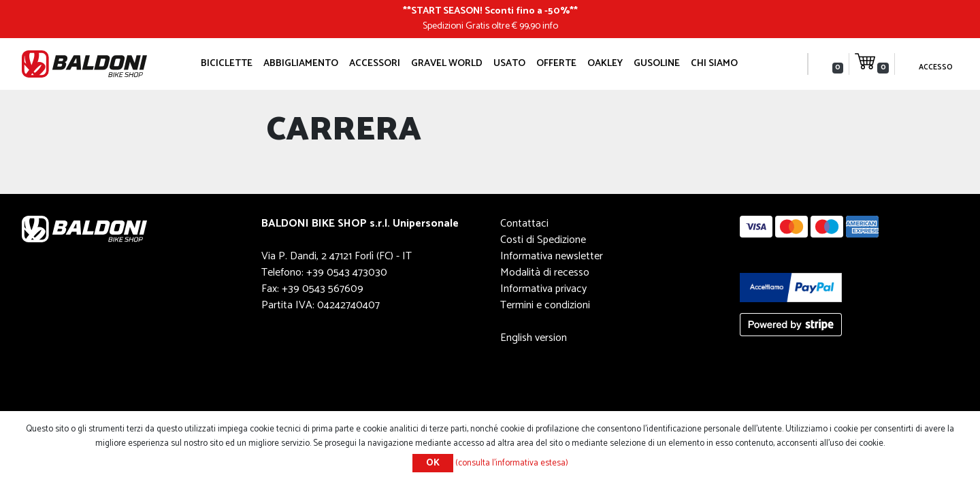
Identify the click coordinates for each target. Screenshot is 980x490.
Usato (509, 63)
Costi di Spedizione (543, 240)
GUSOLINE (657, 63)
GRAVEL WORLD (447, 63)
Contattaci (524, 224)
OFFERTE (556, 63)
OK (433, 463)
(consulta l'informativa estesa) (512, 463)
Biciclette (227, 63)
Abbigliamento (301, 63)
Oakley (605, 63)
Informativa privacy (543, 289)
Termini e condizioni (545, 305)
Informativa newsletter (552, 256)
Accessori (375, 63)
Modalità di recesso (545, 273)
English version (534, 338)
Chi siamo (714, 63)
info (550, 26)
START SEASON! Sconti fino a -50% (490, 11)
